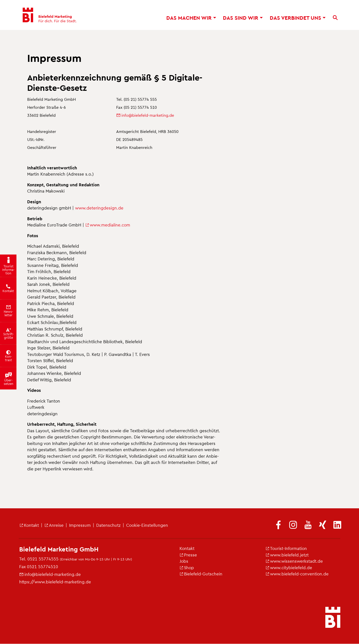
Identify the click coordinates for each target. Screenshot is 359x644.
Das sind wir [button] (243, 18)
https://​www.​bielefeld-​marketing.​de (55, 582)
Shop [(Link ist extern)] (187, 567)
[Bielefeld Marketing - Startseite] (49, 15)
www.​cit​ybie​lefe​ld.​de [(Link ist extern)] (289, 567)
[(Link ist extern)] (278, 525)
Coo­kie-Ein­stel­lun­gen (147, 525)
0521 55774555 (43, 559)
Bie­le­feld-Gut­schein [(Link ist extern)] (201, 574)
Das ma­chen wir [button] (191, 18)
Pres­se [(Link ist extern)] (188, 555)
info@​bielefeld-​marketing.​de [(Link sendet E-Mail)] (145, 115)
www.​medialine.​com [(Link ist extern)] (108, 225)
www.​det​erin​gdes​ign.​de (99, 208)
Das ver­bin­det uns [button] (298, 18)
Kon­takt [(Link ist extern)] (29, 525)
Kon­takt (187, 548)
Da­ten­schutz (108, 525)
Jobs (184, 561)
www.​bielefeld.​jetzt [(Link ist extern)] (287, 555)
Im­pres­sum (80, 525)
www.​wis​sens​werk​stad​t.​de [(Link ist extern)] (294, 561)
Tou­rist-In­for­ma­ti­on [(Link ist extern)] (286, 548)
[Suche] (335, 18)
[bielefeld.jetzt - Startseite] (333, 618)
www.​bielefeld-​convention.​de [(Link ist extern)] (297, 574)
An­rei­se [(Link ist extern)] (54, 525)
